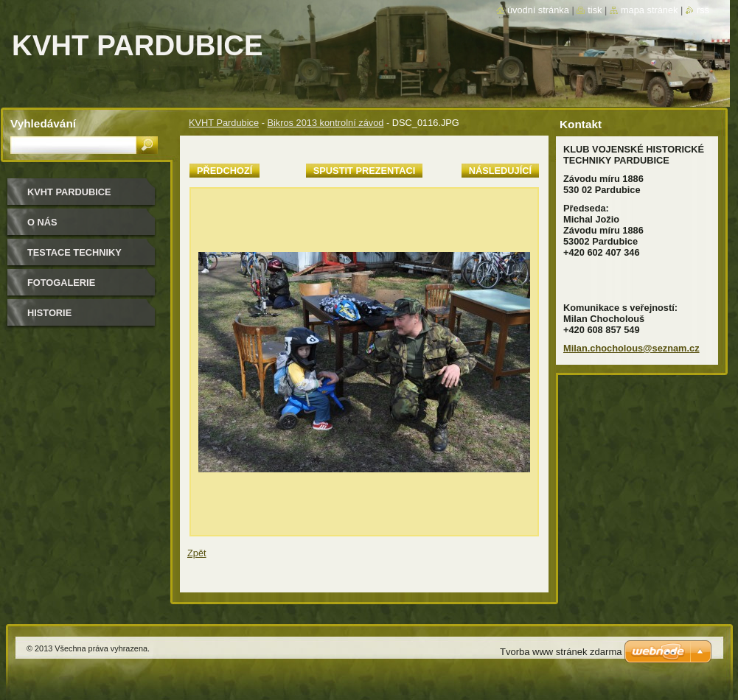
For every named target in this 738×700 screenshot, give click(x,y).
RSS (703, 10)
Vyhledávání (43, 123)
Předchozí (224, 171)
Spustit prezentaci (364, 171)
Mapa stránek (650, 10)
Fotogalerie (61, 283)
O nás (42, 222)
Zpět (197, 553)
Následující (500, 171)
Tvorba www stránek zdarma (561, 652)
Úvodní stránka (538, 10)
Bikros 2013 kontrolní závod (325, 123)
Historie (49, 313)
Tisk (595, 10)
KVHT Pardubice (224, 123)
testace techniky (74, 252)
